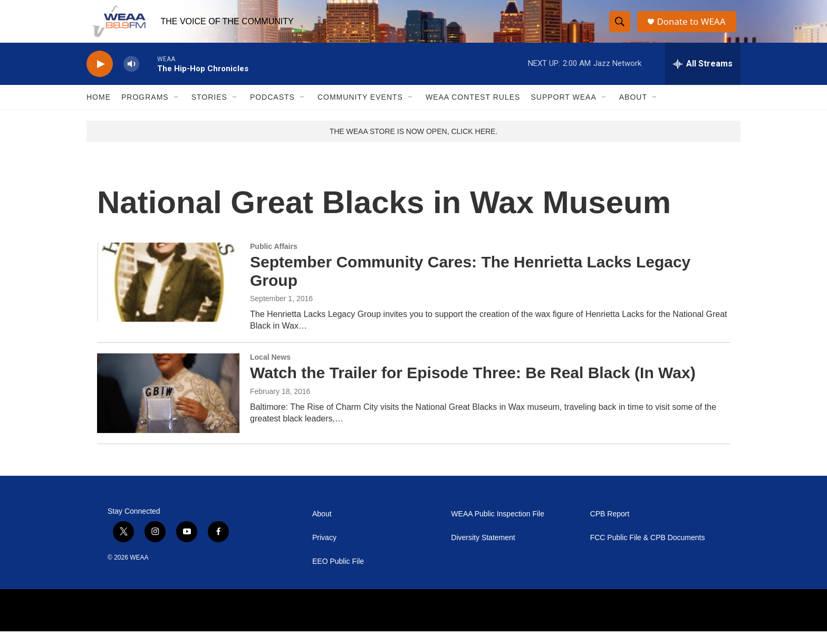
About (633, 110)
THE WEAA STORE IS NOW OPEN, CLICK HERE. (414, 144)
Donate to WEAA (694, 28)
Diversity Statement (483, 550)
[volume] (131, 77)
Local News (270, 370)
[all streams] (703, 76)
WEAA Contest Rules (473, 110)
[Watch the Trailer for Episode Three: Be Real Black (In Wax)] (168, 406)
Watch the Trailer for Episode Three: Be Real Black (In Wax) (473, 385)
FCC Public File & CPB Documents (648, 550)
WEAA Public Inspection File (498, 527)
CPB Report (610, 527)
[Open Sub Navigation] (177, 110)
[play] (100, 77)
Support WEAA (563, 110)
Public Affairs (274, 259)
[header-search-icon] (620, 28)
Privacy (324, 550)
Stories (209, 110)
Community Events (360, 110)
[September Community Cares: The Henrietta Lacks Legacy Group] (168, 295)
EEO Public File (338, 574)
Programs (145, 110)
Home (99, 110)
